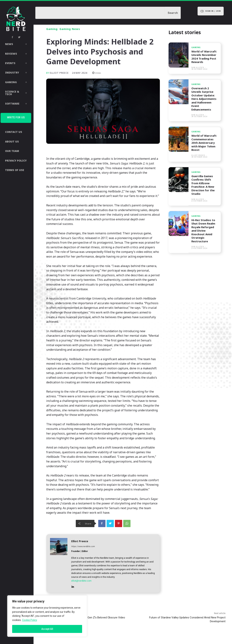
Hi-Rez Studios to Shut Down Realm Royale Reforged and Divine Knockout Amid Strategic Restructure (203, 231)
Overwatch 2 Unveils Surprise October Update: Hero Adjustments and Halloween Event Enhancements (204, 99)
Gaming (52, 29)
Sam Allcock (198, 67)
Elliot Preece (59, 73)
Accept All (47, 629)
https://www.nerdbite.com (83, 546)
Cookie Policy (30, 620)
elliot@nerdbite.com (81, 581)
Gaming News (70, 29)
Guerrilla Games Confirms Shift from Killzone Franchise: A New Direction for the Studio (203, 185)
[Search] (173, 13)
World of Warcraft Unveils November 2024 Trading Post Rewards (204, 57)
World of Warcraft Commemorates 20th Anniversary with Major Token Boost (204, 143)
